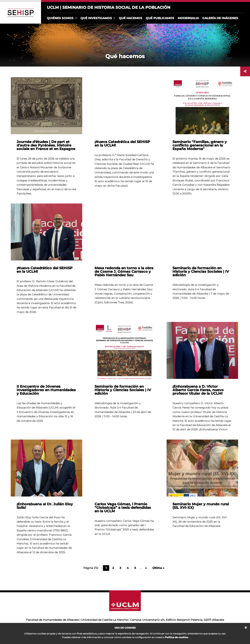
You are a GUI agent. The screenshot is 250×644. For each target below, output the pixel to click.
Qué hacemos (130, 18)
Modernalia (188, 18)
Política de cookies (176, 637)
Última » (158, 568)
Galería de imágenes (220, 18)
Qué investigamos (96, 18)
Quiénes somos (60, 18)
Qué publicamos (160, 18)
